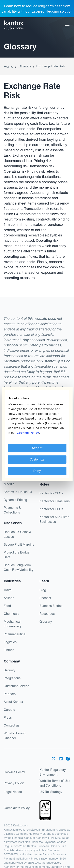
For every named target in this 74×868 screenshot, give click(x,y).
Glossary (25, 66)
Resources (47, 614)
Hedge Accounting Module (17, 482)
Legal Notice (13, 792)
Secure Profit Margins (19, 544)
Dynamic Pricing (15, 500)
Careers (9, 710)
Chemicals (11, 614)
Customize (37, 459)
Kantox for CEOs (51, 509)
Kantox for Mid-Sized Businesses (54, 519)
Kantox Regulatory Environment (53, 772)
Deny (37, 471)
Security (10, 670)
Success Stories (51, 606)
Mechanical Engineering (12, 624)
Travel (8, 590)
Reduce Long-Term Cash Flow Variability (19, 567)
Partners (10, 694)
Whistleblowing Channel (15, 736)
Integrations (12, 678)
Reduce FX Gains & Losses (17, 534)
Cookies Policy (14, 772)
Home (8, 67)
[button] (66, 26)
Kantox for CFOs (51, 493)
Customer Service (16, 686)
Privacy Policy (14, 783)
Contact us (12, 725)
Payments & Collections (12, 510)
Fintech (9, 650)
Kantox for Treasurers (55, 501)
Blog (43, 590)
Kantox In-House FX (18, 492)
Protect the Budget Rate (17, 555)
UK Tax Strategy (51, 792)
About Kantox (13, 702)
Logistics (10, 642)
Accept (37, 448)
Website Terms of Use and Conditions (55, 783)
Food (7, 606)
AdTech (9, 598)
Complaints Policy (17, 808)
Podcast (45, 598)
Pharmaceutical (15, 634)
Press (8, 717)
